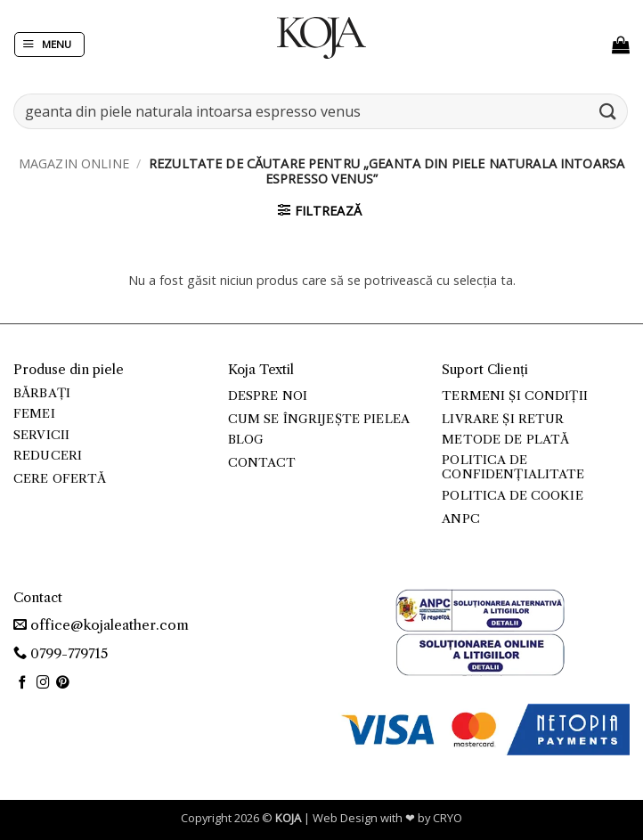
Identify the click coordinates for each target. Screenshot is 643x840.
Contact (262, 463)
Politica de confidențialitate (513, 467)
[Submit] (608, 111)
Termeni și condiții (515, 396)
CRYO (448, 818)
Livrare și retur (503, 419)
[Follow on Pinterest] (63, 683)
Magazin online (74, 163)
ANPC (461, 519)
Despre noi (268, 396)
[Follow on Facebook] (23, 683)
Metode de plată (505, 440)
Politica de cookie (512, 496)
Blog (246, 440)
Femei (34, 414)
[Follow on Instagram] (43, 683)
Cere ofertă (60, 479)
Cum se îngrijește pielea (319, 419)
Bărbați (42, 393)
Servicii (41, 435)
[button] (49, 45)
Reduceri (48, 456)
